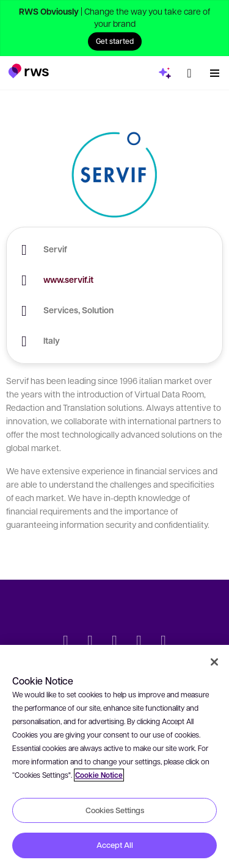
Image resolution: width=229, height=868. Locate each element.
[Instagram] (164, 642)
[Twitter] (66, 642)
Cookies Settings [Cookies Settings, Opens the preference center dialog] (115, 810)
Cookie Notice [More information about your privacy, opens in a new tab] (99, 775)
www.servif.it (68, 279)
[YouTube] (139, 642)
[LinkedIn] (90, 642)
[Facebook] (115, 642)
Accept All (115, 845)
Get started (115, 41)
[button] (28, 71)
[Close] (214, 662)
